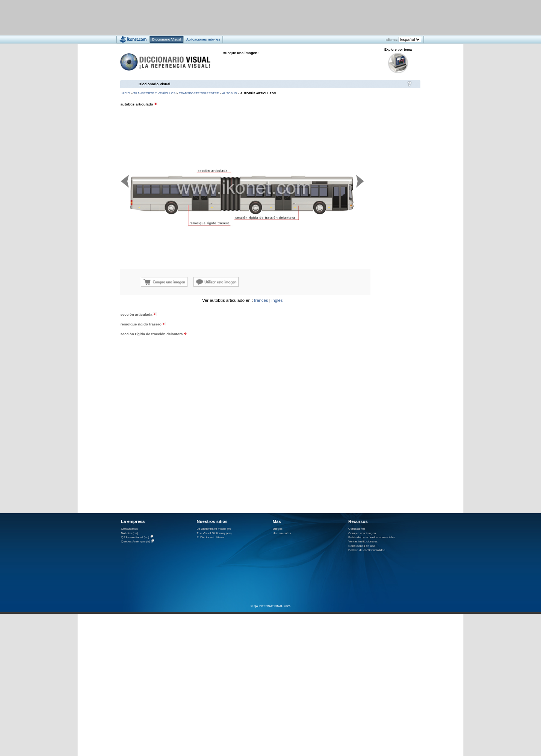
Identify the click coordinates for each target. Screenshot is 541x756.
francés (261, 300)
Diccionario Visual (154, 84)
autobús (229, 93)
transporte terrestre (199, 93)
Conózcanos (129, 529)
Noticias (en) (130, 533)
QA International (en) (135, 537)
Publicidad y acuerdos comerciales (372, 537)
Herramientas (282, 533)
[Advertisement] (248, 17)
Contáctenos (357, 529)
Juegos (278, 529)
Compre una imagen (362, 533)
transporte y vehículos (154, 93)
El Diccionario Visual (210, 537)
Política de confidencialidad (367, 550)
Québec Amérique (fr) (136, 541)
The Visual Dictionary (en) (214, 533)
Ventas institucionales (363, 541)
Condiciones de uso (362, 546)
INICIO (125, 93)
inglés (277, 300)
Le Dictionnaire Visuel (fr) (214, 529)
